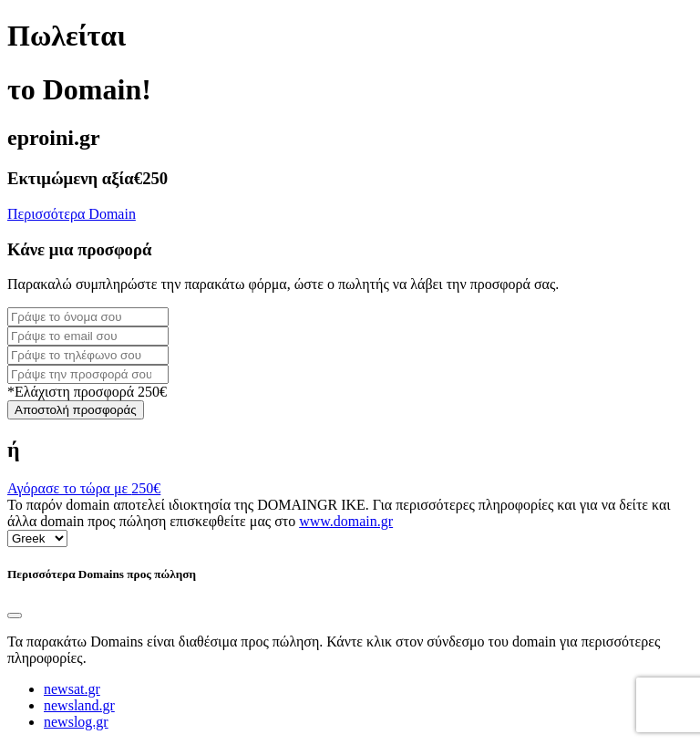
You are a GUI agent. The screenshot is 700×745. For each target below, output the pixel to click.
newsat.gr (72, 689)
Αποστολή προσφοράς (76, 410)
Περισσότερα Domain (72, 214)
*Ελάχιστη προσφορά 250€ (87, 392)
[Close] (15, 616)
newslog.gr (76, 722)
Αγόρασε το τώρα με (84, 488)
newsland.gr (79, 705)
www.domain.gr (346, 521)
